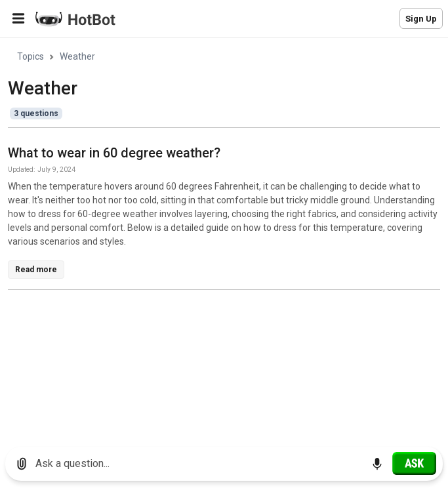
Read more (36, 270)
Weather (77, 56)
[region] (224, 238)
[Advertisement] (228, 392)
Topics (31, 56)
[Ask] (414, 463)
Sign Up (421, 19)
